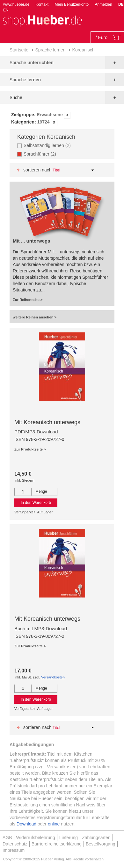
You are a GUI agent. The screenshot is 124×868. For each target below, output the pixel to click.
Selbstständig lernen (48, 145)
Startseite (19, 50)
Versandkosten (53, 677)
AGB (7, 838)
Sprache (32, 63)
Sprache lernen (50, 50)
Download (26, 824)
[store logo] (42, 20)
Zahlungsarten (96, 838)
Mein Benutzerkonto (72, 4)
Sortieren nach (37, 170)
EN (6, 10)
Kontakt (42, 4)
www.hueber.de (16, 4)
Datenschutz (15, 844)
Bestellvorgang (101, 844)
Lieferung (69, 838)
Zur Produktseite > (30, 449)
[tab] (62, 119)
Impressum (14, 850)
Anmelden (104, 4)
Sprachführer (42, 154)
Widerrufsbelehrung (36, 838)
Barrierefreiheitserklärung (57, 844)
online (54, 824)
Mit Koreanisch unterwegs (47, 422)
